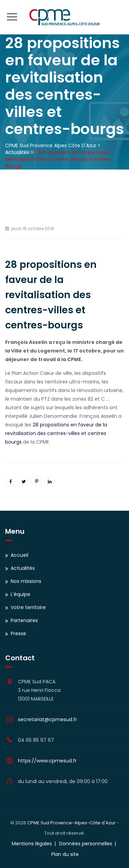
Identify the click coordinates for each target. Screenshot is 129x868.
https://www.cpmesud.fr (47, 761)
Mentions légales (32, 844)
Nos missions (26, 581)
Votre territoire (28, 607)
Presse (18, 633)
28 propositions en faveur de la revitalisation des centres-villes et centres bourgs (56, 433)
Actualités (23, 568)
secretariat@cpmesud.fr (47, 719)
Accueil (19, 555)
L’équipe (20, 594)
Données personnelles (86, 844)
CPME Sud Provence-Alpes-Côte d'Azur (71, 823)
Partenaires (24, 620)
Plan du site (65, 854)
